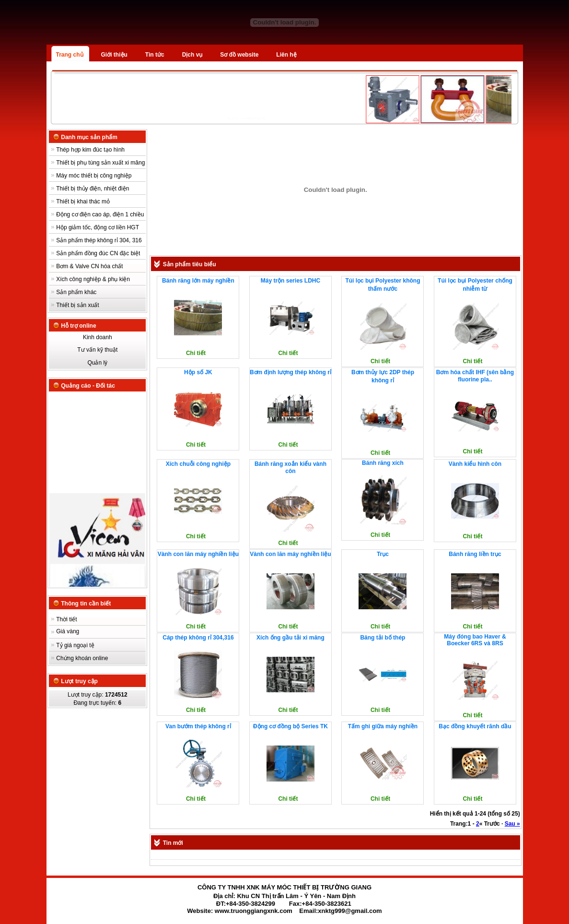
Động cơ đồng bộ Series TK (290, 726)
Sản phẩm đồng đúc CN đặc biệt (98, 253)
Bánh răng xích (383, 463)
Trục (383, 554)
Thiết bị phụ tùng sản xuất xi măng (100, 163)
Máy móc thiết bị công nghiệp (94, 176)
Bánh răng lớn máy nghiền (198, 281)
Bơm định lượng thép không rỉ (290, 372)
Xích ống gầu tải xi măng (290, 638)
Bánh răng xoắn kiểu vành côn (290, 468)
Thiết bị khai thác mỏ (83, 201)
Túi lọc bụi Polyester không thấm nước (383, 285)
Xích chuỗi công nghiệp (198, 464)
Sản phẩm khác (76, 292)
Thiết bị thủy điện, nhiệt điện (93, 189)
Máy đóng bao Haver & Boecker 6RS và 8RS (475, 640)
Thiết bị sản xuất (77, 305)
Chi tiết (196, 353)
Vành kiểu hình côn (475, 464)
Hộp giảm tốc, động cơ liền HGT (98, 227)
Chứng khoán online (82, 658)
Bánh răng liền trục (475, 554)
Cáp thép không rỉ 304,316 (198, 638)
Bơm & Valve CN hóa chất (89, 266)
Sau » (512, 824)
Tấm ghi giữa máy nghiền (383, 726)
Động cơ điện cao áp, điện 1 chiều (100, 214)
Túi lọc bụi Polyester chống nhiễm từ (475, 285)
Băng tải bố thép (383, 638)
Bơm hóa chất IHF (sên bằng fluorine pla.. (475, 376)
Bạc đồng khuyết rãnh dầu (475, 726)
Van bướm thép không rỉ (198, 726)
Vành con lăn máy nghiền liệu (198, 554)
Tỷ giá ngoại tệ (75, 645)
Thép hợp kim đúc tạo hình (90, 150)
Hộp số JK (198, 372)
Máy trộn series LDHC (290, 281)
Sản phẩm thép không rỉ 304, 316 (99, 240)
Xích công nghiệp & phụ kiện (93, 279)
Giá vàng (68, 631)
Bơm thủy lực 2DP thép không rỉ (383, 376)
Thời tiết (66, 619)
